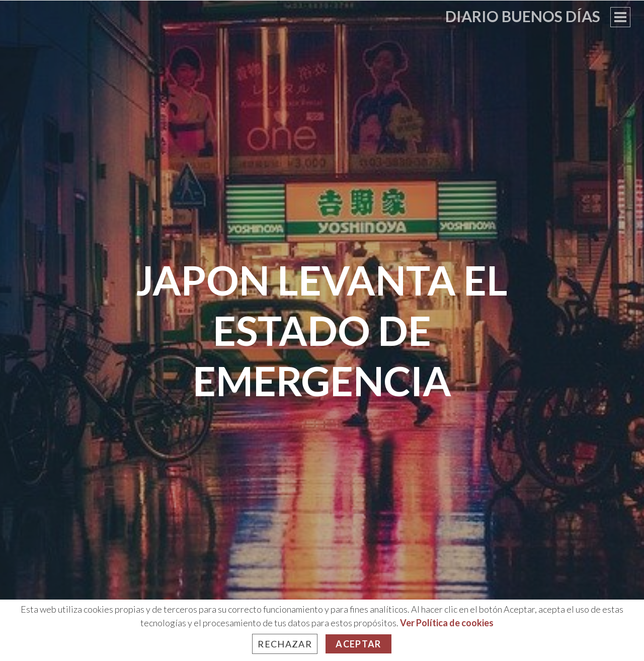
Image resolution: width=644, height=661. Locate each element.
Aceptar (358, 644)
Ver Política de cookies (447, 623)
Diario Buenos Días (523, 16)
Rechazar (285, 644)
